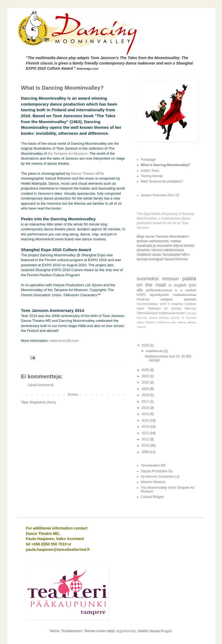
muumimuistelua (148, 304)
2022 (146, 382)
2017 (146, 402)
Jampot (153, 318)
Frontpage (148, 160)
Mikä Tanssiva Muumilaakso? (162, 181)
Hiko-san (190, 308)
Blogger (166, 631)
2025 (146, 370)
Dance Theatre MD (86, 173)
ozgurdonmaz (126, 631)
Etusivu (73, 395)
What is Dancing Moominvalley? (166, 165)
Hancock (142, 318)
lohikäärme (163, 322)
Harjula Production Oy (157, 471)
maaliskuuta (155, 351)
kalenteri (190, 299)
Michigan (164, 318)
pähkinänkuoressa (159, 290)
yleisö (141, 308)
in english (177, 285)
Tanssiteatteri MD (153, 466)
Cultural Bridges (152, 497)
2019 (146, 395)
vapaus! (141, 327)
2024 (146, 376)
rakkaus (192, 322)
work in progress (171, 304)
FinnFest (143, 299)
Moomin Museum (153, 482)
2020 (146, 389)
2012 (146, 433)
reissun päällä (179, 279)
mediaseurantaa (184, 295)
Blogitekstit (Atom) (43, 402)
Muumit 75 (178, 318)
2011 (146, 439)
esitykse (166, 299)
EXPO (141, 295)
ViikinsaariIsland (147, 313)
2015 (146, 414)
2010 (146, 446)
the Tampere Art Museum (67, 154)
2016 (146, 408)
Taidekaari (154, 308)
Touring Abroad (152, 176)
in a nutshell (185, 290)
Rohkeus (151, 322)
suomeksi (148, 279)
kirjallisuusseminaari (172, 313)
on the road (151, 285)
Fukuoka (191, 313)
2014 (146, 420)
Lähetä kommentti (41, 385)
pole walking (178, 322)
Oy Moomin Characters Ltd (160, 477)
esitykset (191, 304)
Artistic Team (150, 171)
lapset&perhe (159, 295)
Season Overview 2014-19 (160, 195)
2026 (146, 345)
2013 (146, 427)
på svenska (173, 308)
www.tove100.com (64, 341)
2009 (146, 452)
